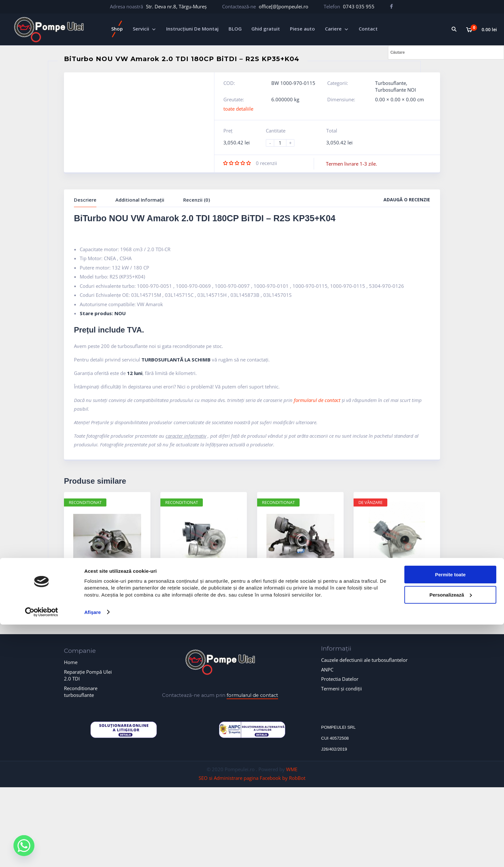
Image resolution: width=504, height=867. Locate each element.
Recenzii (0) (197, 200)
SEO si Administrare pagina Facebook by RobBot (252, 778)
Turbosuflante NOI (396, 90)
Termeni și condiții (342, 689)
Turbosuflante (391, 83)
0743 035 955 (359, 6)
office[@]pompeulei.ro (283, 6)
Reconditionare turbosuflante (81, 692)
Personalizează (451, 837)
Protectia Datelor (340, 679)
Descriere (85, 200)
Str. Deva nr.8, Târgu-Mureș (176, 6)
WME (292, 769)
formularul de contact (317, 400)
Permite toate (450, 817)
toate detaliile (238, 109)
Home (71, 662)
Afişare (93, 854)
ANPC (327, 670)
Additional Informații (140, 200)
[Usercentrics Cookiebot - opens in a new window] (42, 854)
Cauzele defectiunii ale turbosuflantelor (364, 660)
